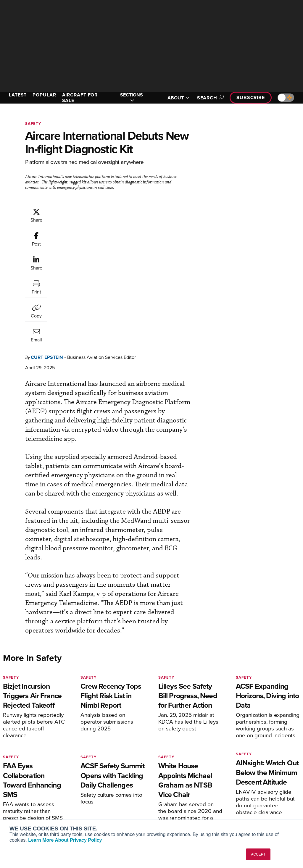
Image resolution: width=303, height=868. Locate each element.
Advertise (250, 804)
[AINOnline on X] (28, 745)
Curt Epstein (47, 237)
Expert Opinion (175, 780)
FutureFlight (19, 809)
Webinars (170, 804)
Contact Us (248, 796)
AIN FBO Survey (26, 772)
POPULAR (44, 95)
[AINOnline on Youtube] (16, 745)
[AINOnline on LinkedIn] (40, 745)
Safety (33, 124)
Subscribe (251, 97)
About (243, 772)
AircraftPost (23, 793)
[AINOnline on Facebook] (5, 745)
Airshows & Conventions (184, 812)
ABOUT (178, 98)
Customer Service (101, 780)
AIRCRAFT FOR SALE (80, 98)
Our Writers (248, 780)
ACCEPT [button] (258, 854)
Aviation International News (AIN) (34, 783)
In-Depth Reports (177, 788)
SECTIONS (132, 98)
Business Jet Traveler (32, 801)
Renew (91, 788)
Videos (167, 796)
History (244, 788)
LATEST (18, 95)
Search (209, 98)
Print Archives (174, 772)
